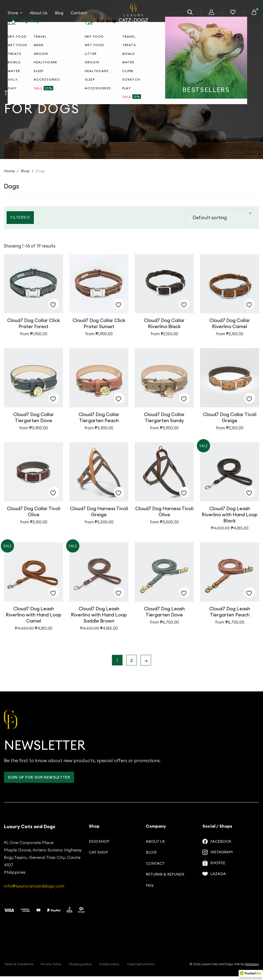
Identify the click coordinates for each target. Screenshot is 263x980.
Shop (25, 171)
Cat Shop (98, 856)
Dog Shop (99, 845)
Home (9, 171)
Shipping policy (80, 968)
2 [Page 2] (132, 663)
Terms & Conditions (19, 968)
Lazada (214, 878)
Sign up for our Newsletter (42, 781)
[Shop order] (220, 218)
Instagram (217, 856)
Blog (59, 16)
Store (15, 16)
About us (155, 845)
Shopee (214, 867)
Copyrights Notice (141, 968)
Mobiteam (252, 968)
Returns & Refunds (165, 878)
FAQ (150, 889)
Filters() (21, 217)
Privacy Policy (51, 968)
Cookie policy (109, 968)
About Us (38, 16)
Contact (79, 16)
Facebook (217, 845)
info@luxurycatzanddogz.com (34, 890)
